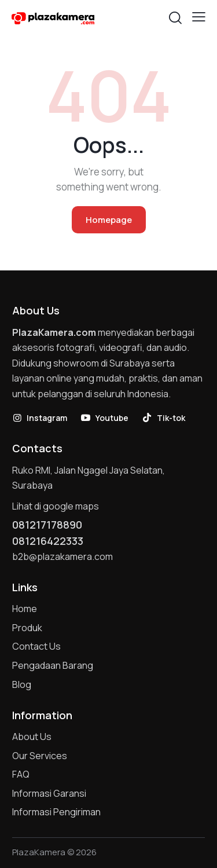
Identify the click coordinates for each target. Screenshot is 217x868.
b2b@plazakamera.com (62, 556)
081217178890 (47, 525)
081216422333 (48, 541)
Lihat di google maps (56, 506)
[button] (199, 17)
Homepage (109, 220)
